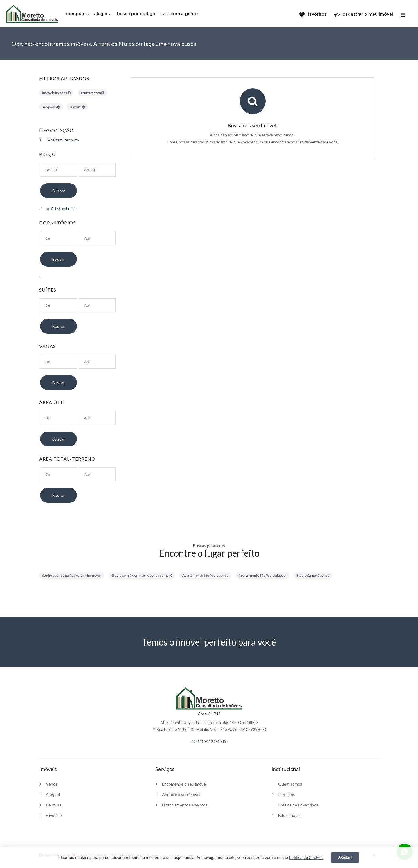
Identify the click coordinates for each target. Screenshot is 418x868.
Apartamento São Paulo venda (205, 575)
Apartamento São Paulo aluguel (263, 575)
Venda (52, 784)
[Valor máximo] (97, 170)
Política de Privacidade (298, 805)
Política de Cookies (306, 858)
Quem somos (290, 784)
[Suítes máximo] (97, 305)
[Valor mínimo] (58, 170)
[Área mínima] (58, 418)
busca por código (136, 14)
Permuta (54, 805)
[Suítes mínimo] (58, 305)
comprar (75, 14)
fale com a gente (179, 14)
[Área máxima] (97, 418)
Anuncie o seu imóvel (181, 794)
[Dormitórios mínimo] (58, 238)
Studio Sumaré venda (313, 575)
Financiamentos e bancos (185, 805)
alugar (101, 14)
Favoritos (54, 815)
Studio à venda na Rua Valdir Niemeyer (72, 575)
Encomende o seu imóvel (184, 784)
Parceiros (287, 794)
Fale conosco (290, 815)
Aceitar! (345, 857)
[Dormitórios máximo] (97, 238)
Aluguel (53, 794)
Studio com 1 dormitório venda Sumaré (142, 575)
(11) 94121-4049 (209, 741)
